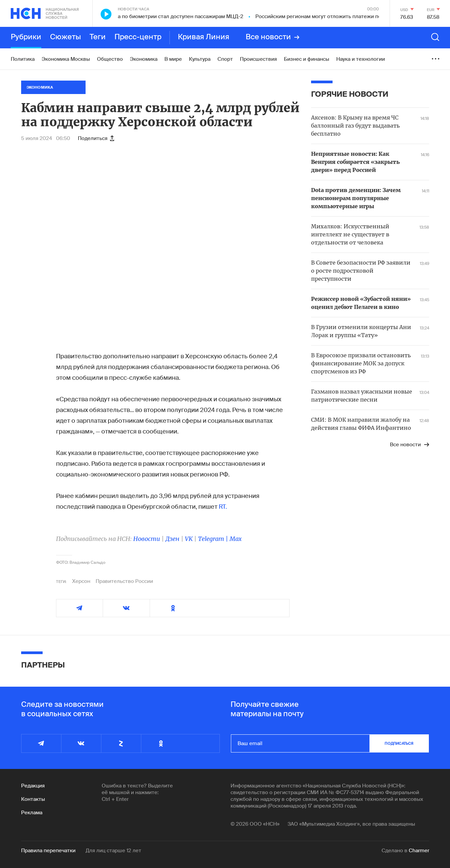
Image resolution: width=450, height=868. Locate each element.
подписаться (399, 743)
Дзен (172, 539)
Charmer (419, 851)
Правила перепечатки (48, 851)
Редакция (33, 786)
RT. (223, 507)
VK (189, 539)
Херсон (81, 581)
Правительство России (124, 581)
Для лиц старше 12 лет (113, 851)
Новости (147, 539)
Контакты (33, 799)
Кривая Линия (204, 37)
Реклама (32, 813)
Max (236, 539)
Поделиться (96, 138)
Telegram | (214, 539)
